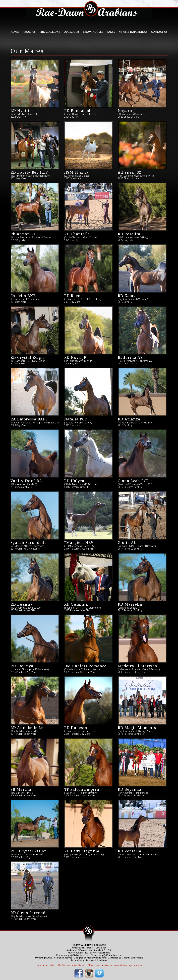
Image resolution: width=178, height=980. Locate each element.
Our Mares (72, 32)
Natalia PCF (76, 419)
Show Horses (93, 32)
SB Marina (21, 789)
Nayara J (126, 111)
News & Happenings (133, 32)
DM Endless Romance (85, 666)
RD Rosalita (129, 234)
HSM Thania (76, 172)
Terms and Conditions (96, 960)
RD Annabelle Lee (28, 728)
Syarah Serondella (29, 543)
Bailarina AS (130, 357)
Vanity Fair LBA (26, 481)
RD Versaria (130, 851)
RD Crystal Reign (27, 357)
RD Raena (74, 296)
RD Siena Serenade (29, 913)
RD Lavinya (22, 666)
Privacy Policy (78, 960)
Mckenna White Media (132, 958)
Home (15, 32)
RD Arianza (129, 419)
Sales (111, 32)
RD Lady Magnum (82, 851)
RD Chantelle (77, 234)
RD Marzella (130, 604)
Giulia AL (127, 543)
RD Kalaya (128, 296)
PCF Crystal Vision (29, 851)
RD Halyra (74, 481)
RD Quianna (76, 604)
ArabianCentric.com (96, 958)
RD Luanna (22, 604)
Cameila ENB (23, 296)
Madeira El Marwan (138, 666)
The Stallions (50, 32)
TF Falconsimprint (83, 789)
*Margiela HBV (79, 543)
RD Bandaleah (78, 111)
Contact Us (159, 32)
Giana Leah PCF (133, 481)
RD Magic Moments (137, 728)
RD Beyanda (130, 789)
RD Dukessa (76, 728)
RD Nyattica (22, 111)
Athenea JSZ (130, 172)
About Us (29, 32)
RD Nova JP (75, 357)
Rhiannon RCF (25, 234)
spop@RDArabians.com (110, 955)
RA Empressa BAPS (29, 419)
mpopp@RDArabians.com (76, 955)
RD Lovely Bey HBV (29, 172)
